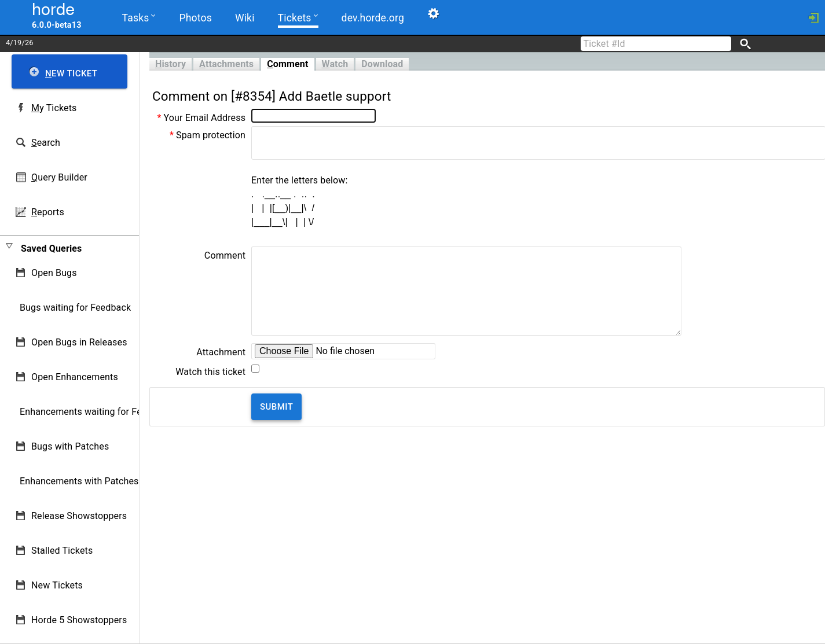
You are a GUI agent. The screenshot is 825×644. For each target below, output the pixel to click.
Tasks (139, 17)
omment (287, 64)
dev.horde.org (373, 18)
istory (170, 64)
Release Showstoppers (79, 516)
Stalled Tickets (62, 551)
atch (335, 64)
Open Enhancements (75, 377)
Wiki (245, 18)
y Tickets (54, 108)
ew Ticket (71, 73)
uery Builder (59, 177)
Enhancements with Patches (79, 481)
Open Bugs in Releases (79, 342)
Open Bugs (54, 273)
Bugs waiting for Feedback (75, 308)
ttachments (226, 64)
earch (46, 143)
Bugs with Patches (70, 446)
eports (48, 212)
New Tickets (57, 585)
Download (382, 64)
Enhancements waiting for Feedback (96, 412)
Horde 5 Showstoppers (79, 620)
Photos (195, 18)
